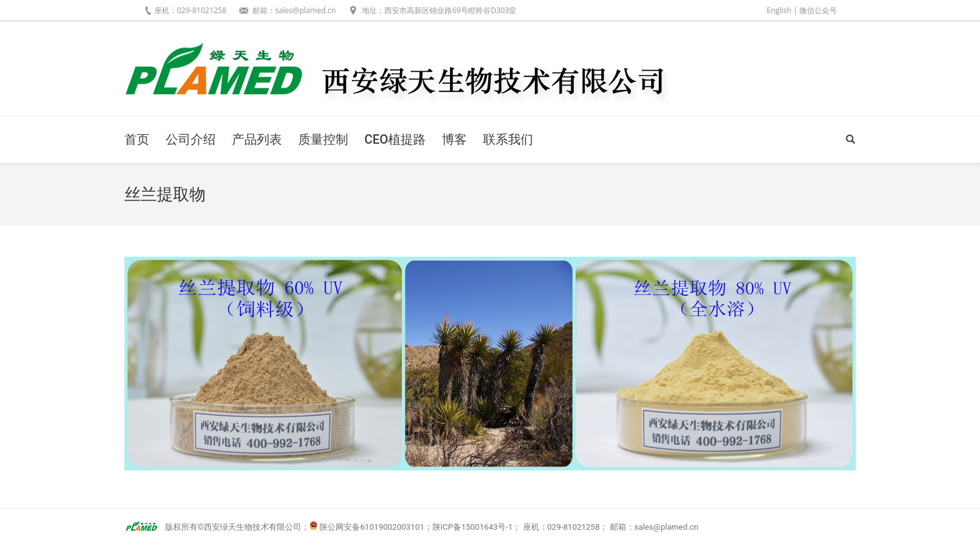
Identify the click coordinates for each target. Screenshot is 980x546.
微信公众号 (818, 10)
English (779, 10)
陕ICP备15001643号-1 (473, 527)
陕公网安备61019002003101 (372, 527)
